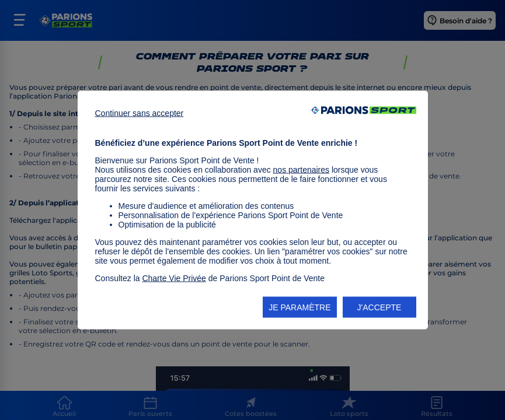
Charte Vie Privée (174, 278)
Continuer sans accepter (140, 113)
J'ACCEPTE (379, 307)
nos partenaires (302, 170)
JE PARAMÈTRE (299, 307)
